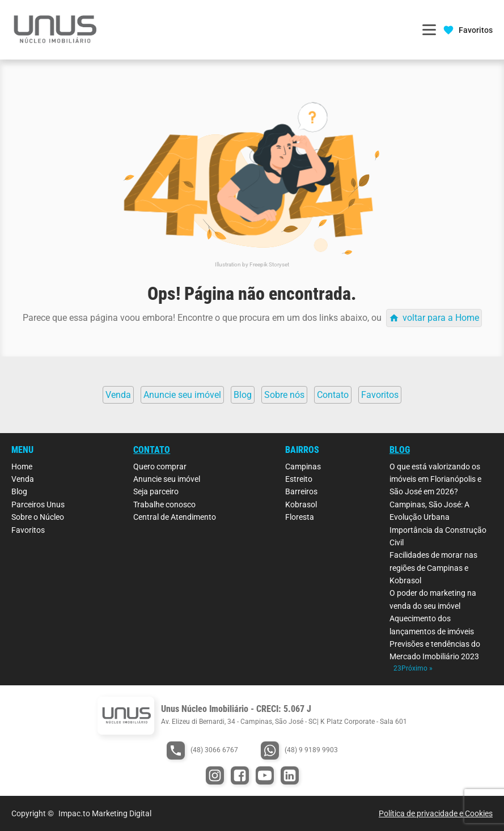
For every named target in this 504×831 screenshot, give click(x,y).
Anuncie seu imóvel (167, 479)
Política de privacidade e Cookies (436, 813)
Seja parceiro (156, 491)
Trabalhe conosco (164, 504)
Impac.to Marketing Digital (105, 813)
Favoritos (28, 530)
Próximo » (417, 668)
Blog (19, 491)
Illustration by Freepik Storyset (252, 264)
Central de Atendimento (175, 517)
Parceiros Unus (38, 504)
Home (22, 467)
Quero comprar (160, 467)
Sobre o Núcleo (38, 517)
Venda (23, 479)
